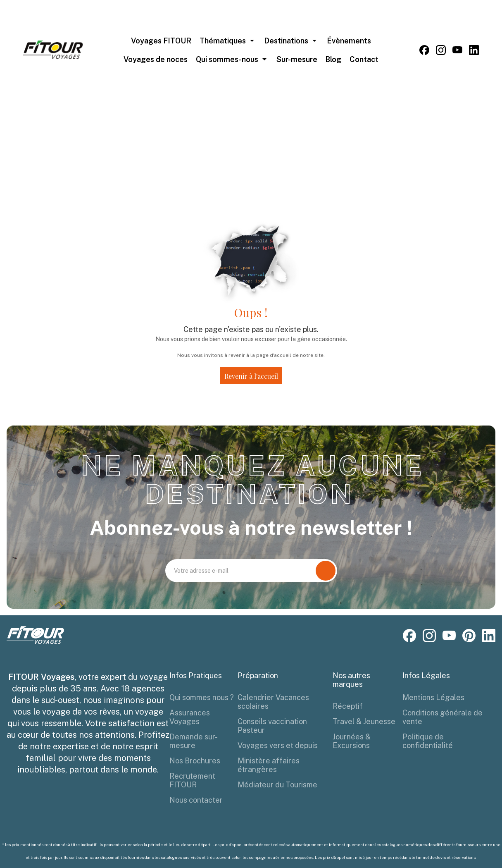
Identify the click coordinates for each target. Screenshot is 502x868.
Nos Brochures (195, 761)
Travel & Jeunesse (364, 721)
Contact (364, 59)
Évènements (349, 41)
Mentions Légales (433, 697)
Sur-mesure (297, 59)
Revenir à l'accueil (251, 376)
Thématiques (223, 41)
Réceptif (348, 706)
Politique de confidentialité (428, 741)
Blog (333, 59)
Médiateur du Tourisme (277, 785)
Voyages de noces (156, 59)
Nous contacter (196, 800)
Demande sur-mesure (194, 741)
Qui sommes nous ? (202, 697)
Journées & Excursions (352, 741)
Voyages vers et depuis (278, 745)
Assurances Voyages (190, 717)
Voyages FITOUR (161, 41)
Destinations (286, 41)
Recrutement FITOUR (192, 780)
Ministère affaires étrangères (269, 765)
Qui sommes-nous (227, 59)
